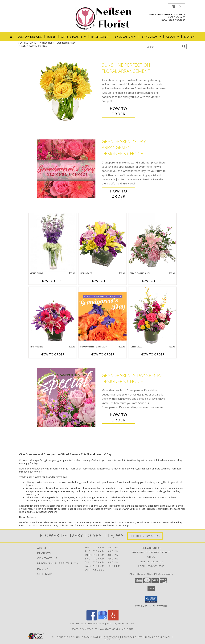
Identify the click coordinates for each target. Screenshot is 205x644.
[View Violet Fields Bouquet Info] (53, 243)
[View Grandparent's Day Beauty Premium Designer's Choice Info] (102, 316)
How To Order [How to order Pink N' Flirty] (53, 354)
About (173, 37)
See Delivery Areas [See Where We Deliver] (145, 536)
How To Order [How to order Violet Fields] (53, 281)
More (190, 37)
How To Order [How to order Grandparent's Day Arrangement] (119, 194)
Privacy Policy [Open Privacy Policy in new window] (132, 637)
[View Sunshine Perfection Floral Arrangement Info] (69, 89)
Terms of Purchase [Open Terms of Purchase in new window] (158, 637)
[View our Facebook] (92, 619)
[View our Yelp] (113, 619)
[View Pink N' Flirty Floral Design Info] (53, 316)
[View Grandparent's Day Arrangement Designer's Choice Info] (69, 169)
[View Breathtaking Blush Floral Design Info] (152, 243)
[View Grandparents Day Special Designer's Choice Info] (69, 398)
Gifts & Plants (74, 37)
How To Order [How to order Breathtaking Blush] (152, 281)
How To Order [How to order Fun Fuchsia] (152, 354)
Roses (51, 37)
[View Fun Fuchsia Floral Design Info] (152, 316)
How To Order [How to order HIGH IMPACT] (102, 281)
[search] (184, 46)
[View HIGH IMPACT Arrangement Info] (102, 243)
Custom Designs (30, 37)
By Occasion (126, 37)
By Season (101, 37)
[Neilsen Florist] (104, 18)
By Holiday (151, 37)
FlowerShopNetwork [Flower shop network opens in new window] (105, 637)
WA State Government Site (117, 629)
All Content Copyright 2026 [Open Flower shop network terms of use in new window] (71, 637)
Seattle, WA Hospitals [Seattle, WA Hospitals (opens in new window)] (121, 623)
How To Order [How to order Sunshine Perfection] (119, 111)
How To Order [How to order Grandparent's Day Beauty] (102, 354)
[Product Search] (164, 47)
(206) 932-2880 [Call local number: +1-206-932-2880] (177, 20)
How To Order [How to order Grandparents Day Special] (119, 417)
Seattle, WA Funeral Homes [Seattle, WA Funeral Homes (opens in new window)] (87, 623)
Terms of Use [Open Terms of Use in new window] (113, 639)
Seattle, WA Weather (85, 629)
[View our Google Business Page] (102, 619)
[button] (176, 7)
